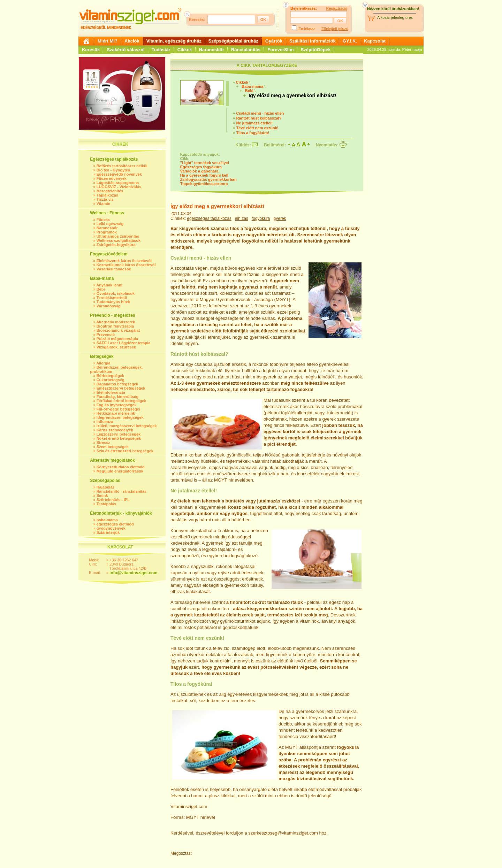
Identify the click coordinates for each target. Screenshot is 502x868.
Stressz (103, 443)
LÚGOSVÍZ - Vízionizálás (119, 187)
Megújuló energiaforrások (120, 471)
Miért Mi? (108, 41)
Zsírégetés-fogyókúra (116, 245)
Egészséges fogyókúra (201, 167)
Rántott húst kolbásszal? (259, 118)
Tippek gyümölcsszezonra (204, 184)
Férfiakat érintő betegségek (121, 401)
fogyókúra (261, 218)
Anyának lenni (109, 285)
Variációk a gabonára (199, 171)
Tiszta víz (105, 199)
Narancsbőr (212, 50)
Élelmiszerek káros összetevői (124, 261)
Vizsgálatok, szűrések (116, 347)
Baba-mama (252, 86)
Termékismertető (112, 298)
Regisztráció (337, 8)
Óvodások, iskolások (116, 293)
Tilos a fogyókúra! (253, 133)
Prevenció (106, 335)
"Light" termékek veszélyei (205, 163)
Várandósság (109, 306)
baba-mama (107, 520)
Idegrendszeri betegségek (120, 417)
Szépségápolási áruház (233, 41)
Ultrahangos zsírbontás (118, 236)
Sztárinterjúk (108, 532)
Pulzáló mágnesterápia (117, 339)
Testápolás (107, 504)
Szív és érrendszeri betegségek (125, 451)
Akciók (132, 41)
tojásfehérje (314, 455)
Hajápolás (106, 487)
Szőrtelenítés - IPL (113, 500)
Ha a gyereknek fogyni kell (204, 175)
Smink (102, 496)
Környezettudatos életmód (121, 467)
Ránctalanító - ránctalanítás (122, 491)
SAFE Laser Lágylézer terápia (124, 343)
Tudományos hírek (113, 302)
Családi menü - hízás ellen (260, 113)
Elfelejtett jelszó (335, 29)
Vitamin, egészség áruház (174, 41)
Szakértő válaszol (125, 50)
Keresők (91, 50)
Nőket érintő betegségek (119, 438)
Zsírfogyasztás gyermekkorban (208, 179)
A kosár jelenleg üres (395, 17)
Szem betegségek (113, 447)
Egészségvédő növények (119, 174)
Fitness (103, 220)
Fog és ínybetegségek (117, 405)
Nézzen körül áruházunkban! (393, 9)
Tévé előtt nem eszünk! (257, 128)
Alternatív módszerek (116, 322)
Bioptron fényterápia (115, 326)
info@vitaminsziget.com (134, 573)
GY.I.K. (350, 41)
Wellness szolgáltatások (119, 240)
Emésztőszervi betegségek (121, 388)
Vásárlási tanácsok (114, 269)
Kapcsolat (375, 41)
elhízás (242, 218)
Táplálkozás (107, 195)
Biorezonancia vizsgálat (118, 330)
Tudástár (161, 50)
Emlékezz (307, 29)
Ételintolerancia (111, 392)
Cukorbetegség (111, 380)
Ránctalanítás (246, 50)
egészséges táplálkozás (209, 218)
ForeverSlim (280, 50)
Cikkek (185, 50)
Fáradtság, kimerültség (117, 397)
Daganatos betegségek (117, 384)
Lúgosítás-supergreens (118, 183)
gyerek (280, 218)
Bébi (101, 289)
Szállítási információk (313, 41)
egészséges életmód (115, 524)
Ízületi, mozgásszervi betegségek (127, 426)
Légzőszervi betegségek (119, 434)
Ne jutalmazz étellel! (254, 123)
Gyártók (274, 41)
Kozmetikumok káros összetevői (126, 265)
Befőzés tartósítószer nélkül (122, 166)
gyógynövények (111, 528)
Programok (107, 232)
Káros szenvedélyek (115, 430)
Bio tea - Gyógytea (113, 170)
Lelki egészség (110, 224)
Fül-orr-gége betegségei (118, 409)
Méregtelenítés (110, 191)
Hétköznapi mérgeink (116, 413)
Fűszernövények (112, 178)
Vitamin (104, 203)
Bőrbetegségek (110, 376)
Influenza (105, 422)
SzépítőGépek (316, 50)
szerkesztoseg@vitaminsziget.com (283, 833)
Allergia (103, 363)
